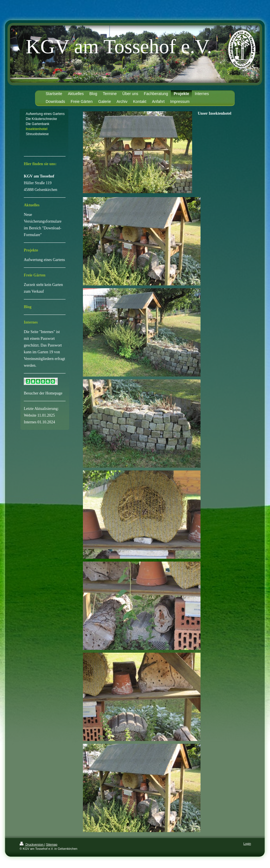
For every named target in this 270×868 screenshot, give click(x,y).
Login (247, 844)
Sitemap (52, 844)
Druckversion (32, 844)
